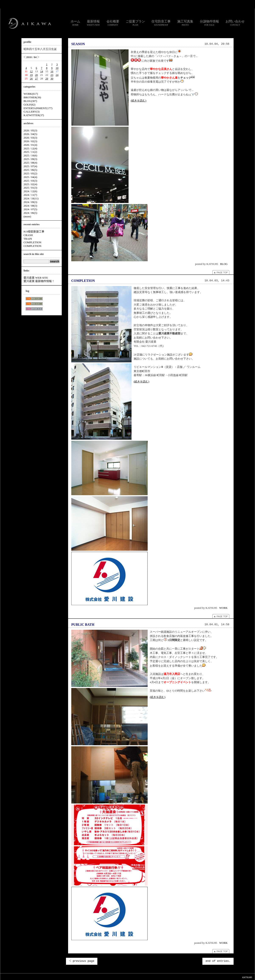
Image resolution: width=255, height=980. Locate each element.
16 (52, 71)
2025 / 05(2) (30, 173)
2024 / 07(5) (30, 209)
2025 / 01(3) (30, 188)
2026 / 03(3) (30, 138)
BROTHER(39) (32, 97)
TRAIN (28, 239)
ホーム (75, 23)
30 (52, 79)
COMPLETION (83, 281)
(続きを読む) (139, 101)
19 (31, 75)
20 (36, 75)
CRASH (28, 235)
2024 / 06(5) (30, 213)
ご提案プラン (135, 23)
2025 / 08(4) (30, 163)
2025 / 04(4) (30, 177)
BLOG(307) (30, 101)
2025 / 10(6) (30, 155)
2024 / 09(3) (30, 202)
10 (57, 68)
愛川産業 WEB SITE (36, 278)
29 (47, 79)
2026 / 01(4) (30, 145)
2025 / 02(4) (30, 184)
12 (31, 71)
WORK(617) (31, 94)
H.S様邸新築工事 (34, 231)
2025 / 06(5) (30, 170)
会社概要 (113, 23)
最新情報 (93, 23)
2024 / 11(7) (30, 195)
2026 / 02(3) (30, 141)
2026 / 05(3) (30, 130)
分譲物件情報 (209, 23)
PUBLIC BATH (83, 625)
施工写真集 (185, 23)
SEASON (78, 44)
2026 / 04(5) (30, 134)
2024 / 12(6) (30, 191)
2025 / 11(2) (30, 152)
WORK (223, 608)
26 (31, 79)
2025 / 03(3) (30, 181)
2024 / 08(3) (30, 206)
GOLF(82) (29, 105)
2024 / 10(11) (31, 198)
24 (57, 75)
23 (52, 75)
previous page (82, 961)
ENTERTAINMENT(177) (38, 108)
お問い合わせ (235, 23)
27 (36, 79)
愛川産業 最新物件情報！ (39, 281)
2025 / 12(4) (30, 148)
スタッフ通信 (80, 977)
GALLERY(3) (32, 112)
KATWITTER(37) (34, 115)
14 (41, 71)
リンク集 (108, 977)
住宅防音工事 (161, 23)
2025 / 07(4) (30, 166)
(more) (27, 216)
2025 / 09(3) (30, 159)
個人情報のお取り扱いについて (129, 977)
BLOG (224, 264)
